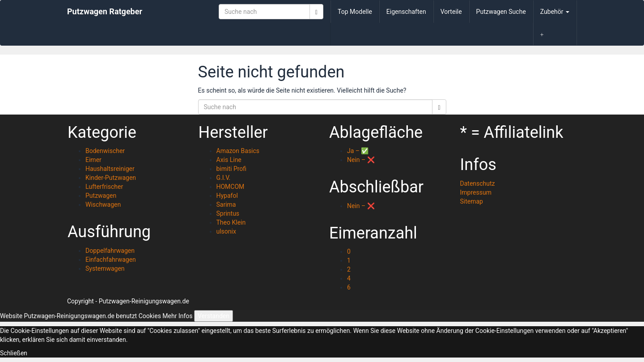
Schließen (14, 353)
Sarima (226, 204)
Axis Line (229, 160)
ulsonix (226, 231)
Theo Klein (231, 222)
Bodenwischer (105, 151)
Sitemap (472, 201)
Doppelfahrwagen (110, 251)
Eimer (93, 160)
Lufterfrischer (104, 187)
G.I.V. (224, 178)
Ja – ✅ (358, 151)
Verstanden (214, 316)
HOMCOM (231, 187)
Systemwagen (105, 268)
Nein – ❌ (361, 160)
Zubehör (555, 12)
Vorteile (451, 12)
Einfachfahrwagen (111, 260)
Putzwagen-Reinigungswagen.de (144, 301)
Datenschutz (478, 183)
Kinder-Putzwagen (111, 178)
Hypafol (227, 196)
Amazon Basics (238, 151)
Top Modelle (355, 12)
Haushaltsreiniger (110, 169)
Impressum (476, 192)
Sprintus (228, 213)
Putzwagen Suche (501, 12)
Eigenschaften (406, 12)
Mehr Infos (177, 316)
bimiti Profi (232, 169)
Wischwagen (103, 204)
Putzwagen (101, 196)
